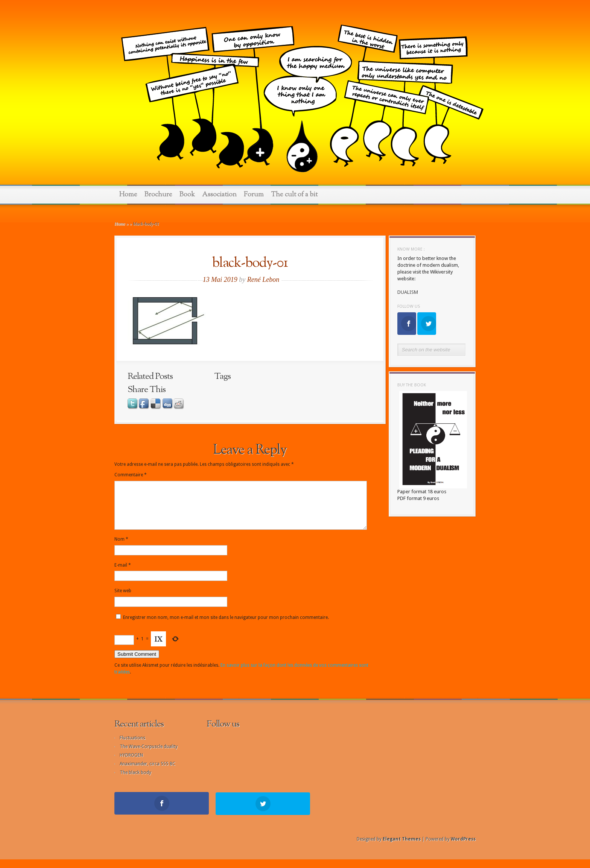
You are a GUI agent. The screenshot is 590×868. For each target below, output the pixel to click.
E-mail (123, 574)
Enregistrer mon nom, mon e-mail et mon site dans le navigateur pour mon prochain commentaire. (226, 626)
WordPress (463, 848)
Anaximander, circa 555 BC (147, 773)
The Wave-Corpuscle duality (149, 756)
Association (219, 195)
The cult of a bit (294, 195)
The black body (135, 781)
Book (187, 195)
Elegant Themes (402, 848)
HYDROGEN (131, 764)
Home (128, 195)
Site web (123, 600)
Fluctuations (132, 747)
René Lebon (263, 280)
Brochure (158, 195)
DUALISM (408, 292)
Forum (254, 195)
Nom (121, 548)
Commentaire (131, 475)
